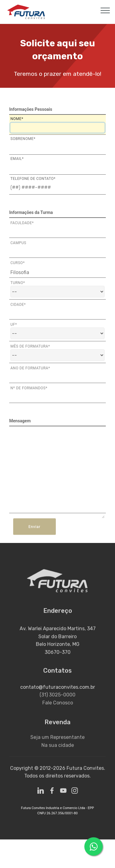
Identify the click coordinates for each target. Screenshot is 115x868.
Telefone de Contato (33, 179)
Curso (18, 265)
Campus (18, 245)
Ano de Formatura (30, 370)
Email (17, 159)
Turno (18, 285)
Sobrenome (23, 139)
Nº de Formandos (29, 390)
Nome (17, 119)
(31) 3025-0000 (57, 705)
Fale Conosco (58, 712)
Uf (14, 327)
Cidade (18, 307)
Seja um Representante (57, 744)
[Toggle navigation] (105, 10)
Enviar (34, 533)
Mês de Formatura (30, 349)
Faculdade (22, 225)
